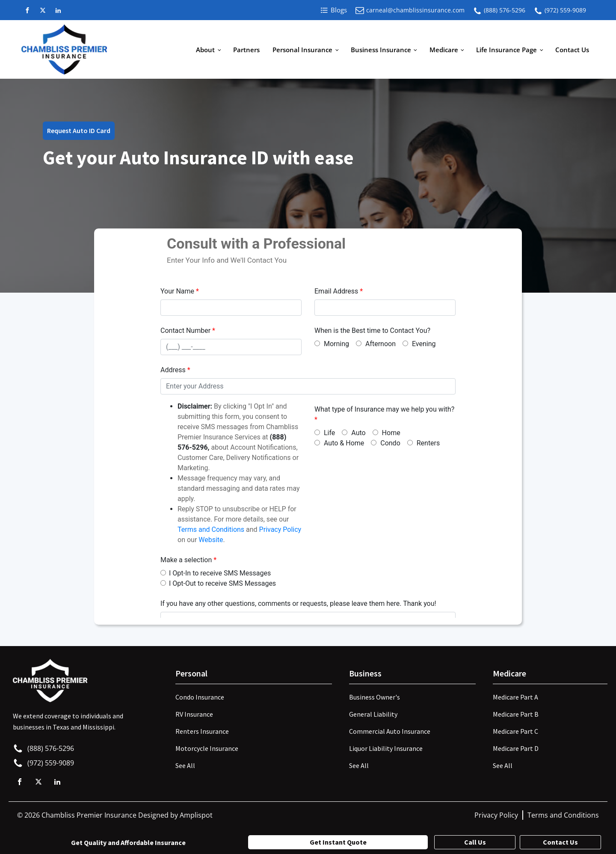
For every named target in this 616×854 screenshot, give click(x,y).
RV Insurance (194, 714)
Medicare (444, 50)
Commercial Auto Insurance (390, 731)
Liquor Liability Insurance (386, 748)
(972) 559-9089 (565, 10)
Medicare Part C (515, 731)
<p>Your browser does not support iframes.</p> (308, 425)
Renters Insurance (202, 731)
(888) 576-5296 (505, 10)
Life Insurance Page (506, 50)
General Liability (373, 714)
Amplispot (196, 815)
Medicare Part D (516, 748)
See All (185, 765)
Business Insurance (381, 50)
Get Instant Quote (338, 842)
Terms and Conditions (563, 815)
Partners (246, 50)
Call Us (475, 842)
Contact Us (572, 50)
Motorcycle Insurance (207, 748)
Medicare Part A (515, 697)
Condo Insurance (200, 697)
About (205, 50)
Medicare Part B (516, 714)
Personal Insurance (302, 50)
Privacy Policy (496, 815)
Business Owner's (375, 697)
